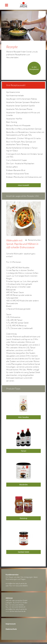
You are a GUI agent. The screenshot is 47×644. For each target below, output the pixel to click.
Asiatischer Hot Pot (14, 119)
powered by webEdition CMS (39, 643)
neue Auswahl (23, 185)
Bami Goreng (12, 122)
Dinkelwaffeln (12, 167)
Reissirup (24, 518)
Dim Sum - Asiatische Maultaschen (20, 163)
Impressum (11, 624)
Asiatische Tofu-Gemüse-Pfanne (19, 109)
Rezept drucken (33, 240)
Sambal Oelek (24, 552)
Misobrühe (23, 485)
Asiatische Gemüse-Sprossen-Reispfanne (23, 102)
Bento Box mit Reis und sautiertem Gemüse (24, 129)
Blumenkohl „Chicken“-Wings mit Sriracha (23, 138)
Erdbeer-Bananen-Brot (16, 170)
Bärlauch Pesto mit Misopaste (18, 125)
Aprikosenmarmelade (15, 95)
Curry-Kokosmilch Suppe (16, 160)
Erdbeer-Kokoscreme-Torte (17, 174)
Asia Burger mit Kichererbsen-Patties (22, 99)
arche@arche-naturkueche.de (16, 583)
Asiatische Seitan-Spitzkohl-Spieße (20, 106)
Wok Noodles (23, 417)
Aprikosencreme (13, 92)
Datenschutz (11, 629)
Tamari (23, 451)
